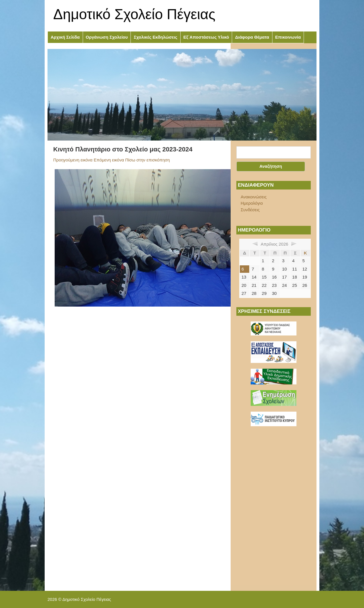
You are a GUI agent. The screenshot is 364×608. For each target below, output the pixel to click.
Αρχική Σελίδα (65, 37)
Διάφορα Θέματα (252, 37)
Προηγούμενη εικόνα (73, 160)
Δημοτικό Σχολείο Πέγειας (134, 14)
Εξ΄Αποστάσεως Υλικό (206, 37)
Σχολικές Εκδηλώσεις (155, 37)
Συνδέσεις (250, 210)
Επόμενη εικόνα (109, 160)
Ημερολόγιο (252, 203)
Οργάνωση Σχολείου (107, 37)
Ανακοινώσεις (254, 197)
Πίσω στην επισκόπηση (148, 160)
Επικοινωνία (288, 37)
